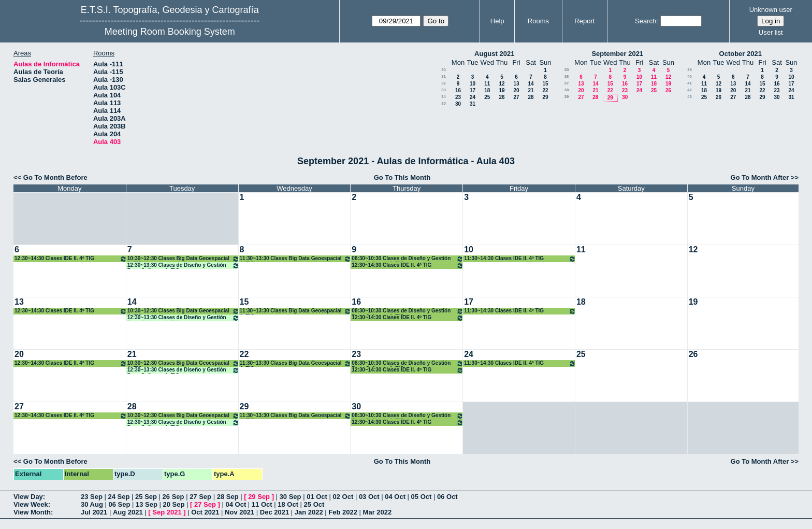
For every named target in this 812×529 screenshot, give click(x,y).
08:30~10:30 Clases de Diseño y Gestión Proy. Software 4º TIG (408, 259)
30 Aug (92, 504)
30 (444, 70)
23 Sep (92, 497)
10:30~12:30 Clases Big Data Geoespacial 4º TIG (183, 259)
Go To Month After (760, 177)
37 (567, 83)
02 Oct (343, 497)
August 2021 (494, 54)
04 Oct (395, 497)
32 (444, 83)
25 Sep (146, 497)
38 (567, 90)
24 (473, 97)
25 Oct (314, 504)
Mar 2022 (378, 512)
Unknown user (771, 10)
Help (497, 21)
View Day (28, 497)
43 (690, 97)
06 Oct (447, 497)
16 (458, 90)
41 (690, 83)
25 (487, 97)
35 (444, 103)
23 (458, 97)
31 (444, 76)
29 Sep (259, 497)
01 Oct (317, 497)
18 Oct (288, 504)
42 (690, 90)
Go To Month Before (55, 177)
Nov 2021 (240, 512)
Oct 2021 (205, 512)
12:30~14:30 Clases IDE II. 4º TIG (71, 259)
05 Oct (422, 497)
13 (516, 84)
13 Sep (147, 504)
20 (516, 90)
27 (516, 97)
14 (531, 84)
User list (771, 32)
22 (545, 90)
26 (502, 97)
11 (487, 84)
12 (502, 84)
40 (690, 76)
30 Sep (291, 497)
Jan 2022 (309, 512)
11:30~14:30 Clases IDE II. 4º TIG (520, 259)
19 (502, 90)
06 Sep (119, 504)
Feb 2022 (343, 512)
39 (567, 97)
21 (531, 90)
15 (545, 84)
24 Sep (119, 497)
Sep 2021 (167, 512)
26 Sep (173, 497)
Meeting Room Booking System (170, 32)
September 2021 (617, 54)
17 (473, 90)
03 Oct (369, 497)
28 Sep (228, 497)
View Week (31, 504)
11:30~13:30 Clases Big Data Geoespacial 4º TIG (296, 259)
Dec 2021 (274, 512)
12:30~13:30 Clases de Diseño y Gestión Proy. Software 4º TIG (183, 266)
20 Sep (174, 504)
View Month (32, 512)
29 (545, 97)
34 (444, 97)
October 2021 (741, 54)
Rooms (538, 21)
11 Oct (262, 504)
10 (473, 84)
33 (444, 90)
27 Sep (200, 497)
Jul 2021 (94, 512)
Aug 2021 (128, 512)
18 (487, 90)
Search (646, 21)
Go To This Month (402, 177)
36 (567, 76)
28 (531, 97)
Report (584, 21)
